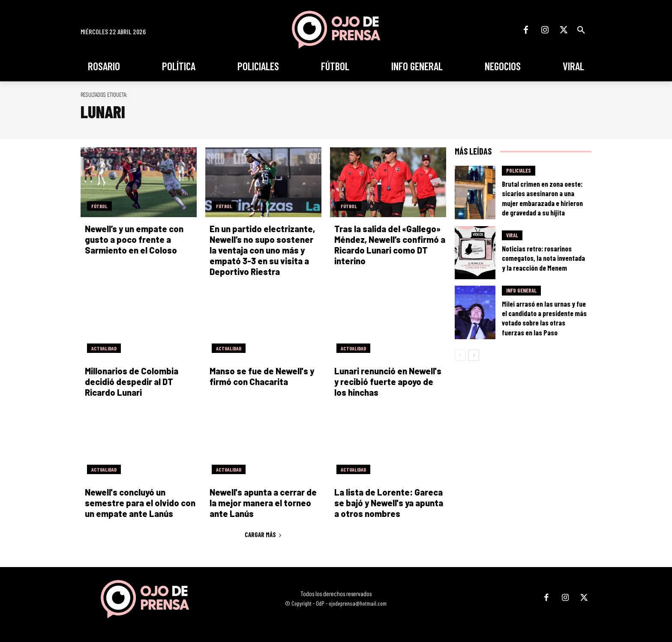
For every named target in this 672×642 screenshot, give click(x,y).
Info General (521, 290)
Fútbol (99, 206)
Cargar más (263, 535)
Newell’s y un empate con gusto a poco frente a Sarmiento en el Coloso (134, 239)
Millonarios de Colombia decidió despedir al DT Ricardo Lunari (132, 382)
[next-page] (474, 355)
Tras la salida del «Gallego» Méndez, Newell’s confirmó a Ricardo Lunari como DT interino (390, 245)
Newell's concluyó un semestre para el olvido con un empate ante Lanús (140, 503)
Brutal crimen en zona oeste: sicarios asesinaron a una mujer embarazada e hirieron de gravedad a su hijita (542, 198)
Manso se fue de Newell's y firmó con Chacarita (262, 376)
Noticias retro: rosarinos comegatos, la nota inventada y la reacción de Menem (543, 258)
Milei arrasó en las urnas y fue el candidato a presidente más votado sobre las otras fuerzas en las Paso (544, 318)
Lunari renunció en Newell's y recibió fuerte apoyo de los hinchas (388, 382)
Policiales (519, 170)
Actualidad (104, 348)
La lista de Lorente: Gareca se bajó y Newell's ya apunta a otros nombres (389, 503)
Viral (512, 235)
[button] (581, 30)
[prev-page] (460, 355)
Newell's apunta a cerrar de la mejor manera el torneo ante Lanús (263, 503)
